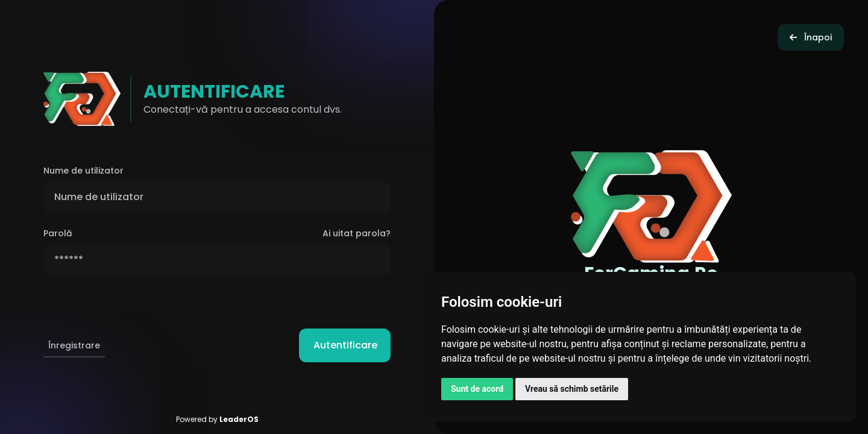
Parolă (58, 233)
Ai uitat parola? (357, 233)
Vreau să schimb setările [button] (572, 389)
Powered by (217, 419)
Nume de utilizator (83, 171)
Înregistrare (74, 345)
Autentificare (352, 345)
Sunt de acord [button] (477, 389)
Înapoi (811, 37)
